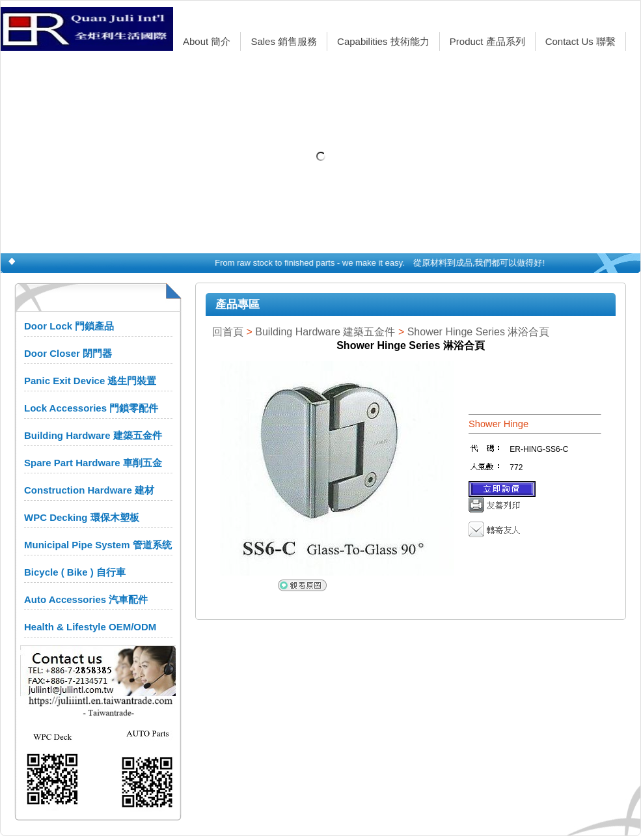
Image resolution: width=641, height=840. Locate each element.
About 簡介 (207, 41)
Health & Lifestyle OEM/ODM (90, 627)
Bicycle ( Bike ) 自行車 (75, 572)
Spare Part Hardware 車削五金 (93, 463)
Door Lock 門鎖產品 (69, 326)
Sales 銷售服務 (284, 41)
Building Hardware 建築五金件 (93, 435)
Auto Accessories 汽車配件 (86, 599)
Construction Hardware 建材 (89, 490)
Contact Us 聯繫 (580, 41)
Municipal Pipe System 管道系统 (98, 545)
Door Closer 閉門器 (68, 353)
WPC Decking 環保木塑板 (82, 517)
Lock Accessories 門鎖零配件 (91, 408)
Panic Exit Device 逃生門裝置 (90, 381)
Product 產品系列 (487, 41)
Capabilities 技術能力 (383, 41)
